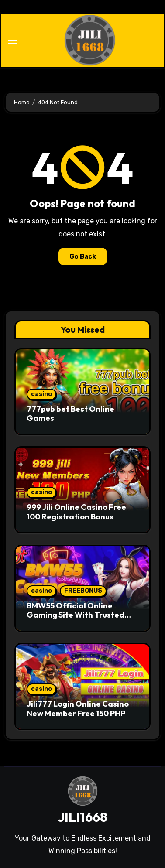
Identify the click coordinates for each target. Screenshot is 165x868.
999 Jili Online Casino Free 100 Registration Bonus (76, 512)
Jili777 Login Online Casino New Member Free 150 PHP (78, 709)
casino (41, 394)
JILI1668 (82, 817)
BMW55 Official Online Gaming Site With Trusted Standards (76, 615)
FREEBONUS (83, 591)
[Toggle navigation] (13, 41)
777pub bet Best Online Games (70, 414)
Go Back (83, 256)
